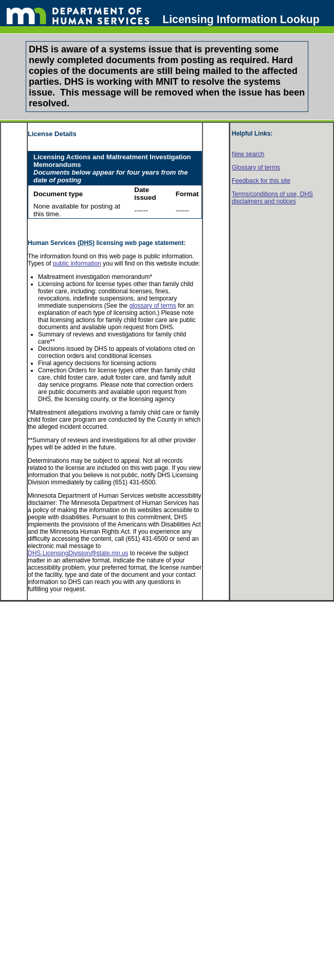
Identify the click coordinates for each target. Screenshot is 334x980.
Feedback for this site (261, 181)
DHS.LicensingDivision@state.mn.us (78, 553)
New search (248, 154)
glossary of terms (152, 306)
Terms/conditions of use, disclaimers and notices (272, 198)
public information (77, 263)
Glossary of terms (256, 167)
